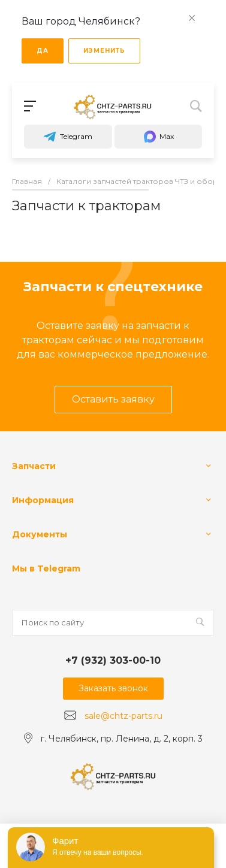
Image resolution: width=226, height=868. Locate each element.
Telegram (68, 137)
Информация (43, 500)
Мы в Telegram (46, 568)
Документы (40, 534)
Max (158, 137)
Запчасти (34, 466)
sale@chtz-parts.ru (123, 716)
